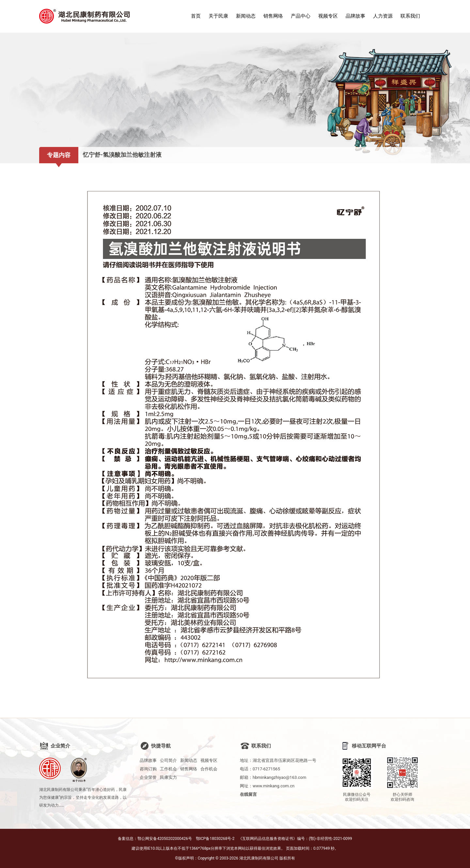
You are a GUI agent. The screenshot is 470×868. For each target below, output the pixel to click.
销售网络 (273, 16)
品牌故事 (355, 16)
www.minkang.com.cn (274, 786)
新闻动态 (246, 16)
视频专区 (328, 16)
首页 (196, 16)
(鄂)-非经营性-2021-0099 (330, 839)
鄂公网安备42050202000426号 (164, 839)
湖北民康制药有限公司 (259, 858)
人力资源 (383, 16)
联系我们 (410, 16)
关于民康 (218, 16)
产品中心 (301, 16)
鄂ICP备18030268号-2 (215, 839)
